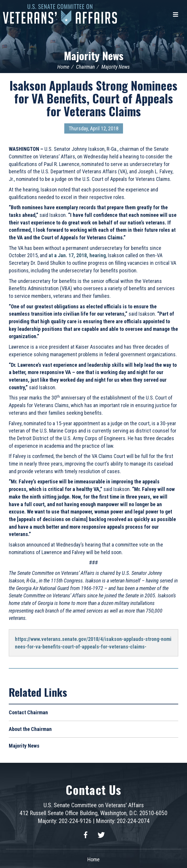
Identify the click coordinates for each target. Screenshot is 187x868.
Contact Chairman (28, 712)
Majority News (94, 55)
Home (63, 67)
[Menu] (176, 15)
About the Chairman (30, 729)
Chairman (85, 67)
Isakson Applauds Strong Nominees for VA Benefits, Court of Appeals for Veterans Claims (93, 98)
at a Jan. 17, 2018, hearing (77, 255)
